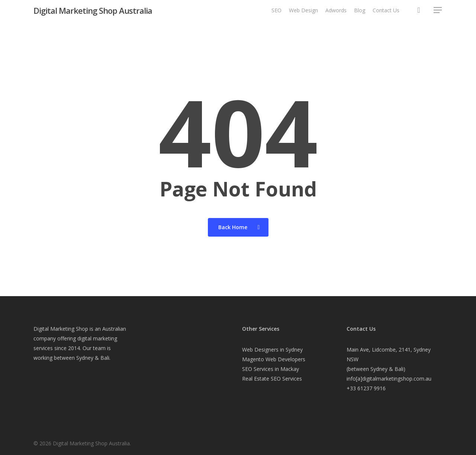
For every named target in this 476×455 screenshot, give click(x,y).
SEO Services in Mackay (271, 369)
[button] (438, 15)
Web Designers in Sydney (272, 350)
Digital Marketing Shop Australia (93, 15)
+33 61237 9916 (366, 388)
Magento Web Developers (274, 359)
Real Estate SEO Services (272, 379)
